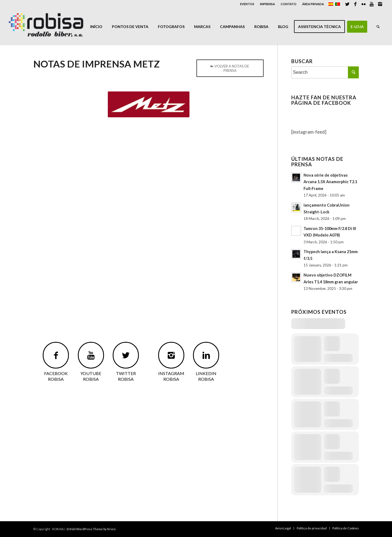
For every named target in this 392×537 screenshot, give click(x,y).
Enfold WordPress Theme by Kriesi (91, 529)
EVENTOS (247, 4)
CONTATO (289, 4)
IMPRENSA (267, 4)
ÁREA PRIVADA (313, 4)
